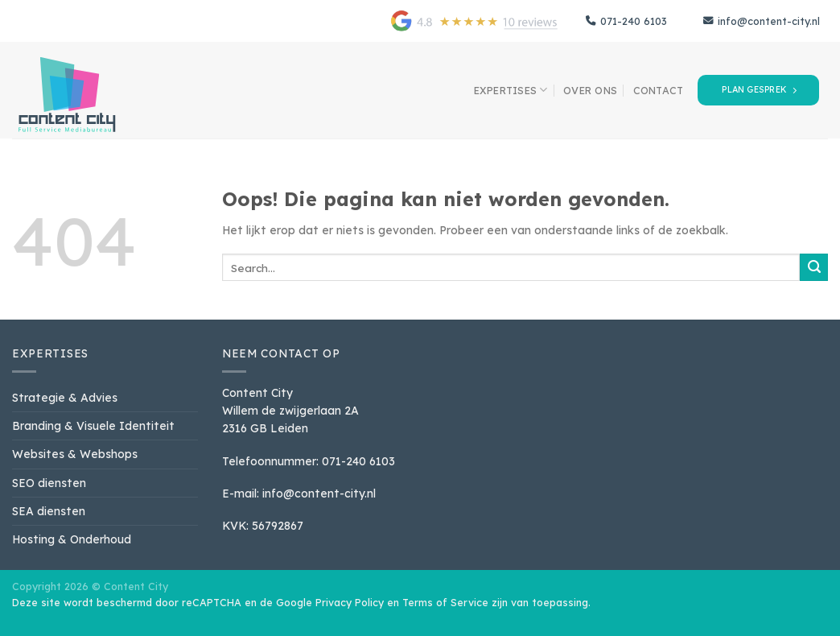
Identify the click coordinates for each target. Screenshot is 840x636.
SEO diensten (49, 483)
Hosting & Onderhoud (72, 539)
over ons (590, 90)
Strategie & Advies (65, 397)
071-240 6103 (626, 21)
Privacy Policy (350, 602)
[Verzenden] (814, 267)
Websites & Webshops (75, 454)
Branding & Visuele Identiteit (93, 425)
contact (659, 90)
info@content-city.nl (762, 21)
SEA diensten (49, 511)
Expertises (511, 90)
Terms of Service (445, 602)
